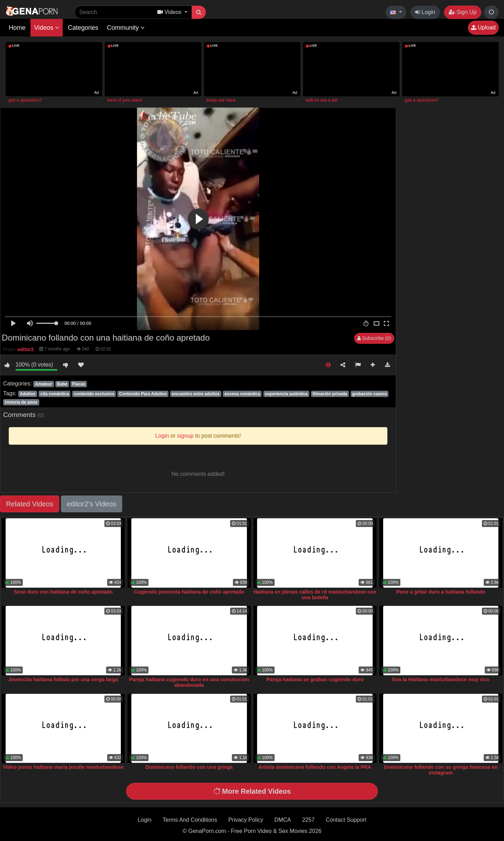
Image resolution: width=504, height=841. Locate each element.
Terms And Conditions (190, 820)
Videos (47, 28)
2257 (309, 820)
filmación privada (330, 394)
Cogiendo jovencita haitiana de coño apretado (189, 592)
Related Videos (30, 504)
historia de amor (21, 402)
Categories (83, 28)
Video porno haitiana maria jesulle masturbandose (63, 767)
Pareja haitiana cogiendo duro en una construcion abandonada (189, 682)
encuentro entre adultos (196, 394)
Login (425, 12)
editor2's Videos (92, 504)
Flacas (79, 384)
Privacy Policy (246, 820)
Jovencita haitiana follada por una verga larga (63, 679)
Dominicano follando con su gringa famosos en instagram (441, 770)
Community (126, 28)
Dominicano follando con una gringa (189, 767)
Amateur (44, 384)
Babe (62, 384)
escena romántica (242, 394)
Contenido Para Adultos (143, 394)
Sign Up (462, 12)
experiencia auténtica (286, 394)
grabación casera (369, 394)
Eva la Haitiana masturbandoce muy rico (441, 679)
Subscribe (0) (374, 338)
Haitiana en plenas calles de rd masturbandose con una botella (315, 595)
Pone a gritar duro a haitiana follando (441, 592)
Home (17, 28)
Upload (483, 28)
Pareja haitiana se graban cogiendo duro (315, 679)
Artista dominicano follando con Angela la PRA (315, 767)
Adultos (27, 394)
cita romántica (54, 394)
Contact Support (346, 820)
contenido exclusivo (94, 394)
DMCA (283, 820)
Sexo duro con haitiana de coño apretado (63, 592)
